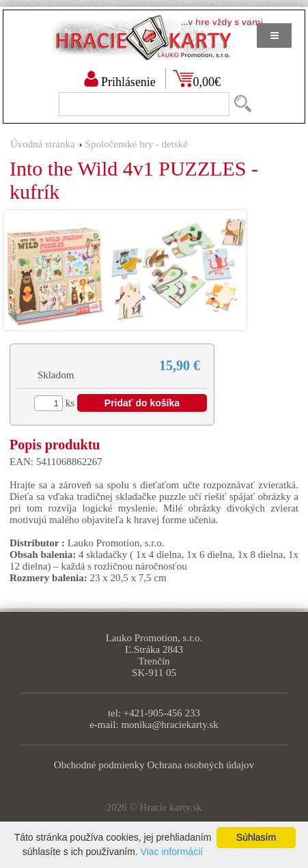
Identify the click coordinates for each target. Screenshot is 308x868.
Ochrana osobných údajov (201, 765)
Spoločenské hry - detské (137, 144)
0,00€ (207, 82)
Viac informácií (172, 852)
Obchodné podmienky (99, 765)
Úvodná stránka (43, 144)
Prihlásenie (128, 82)
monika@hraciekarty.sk (169, 725)
